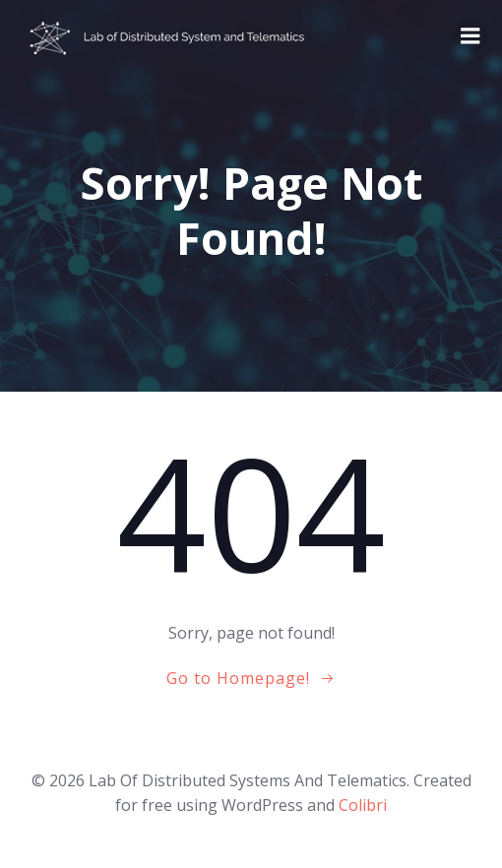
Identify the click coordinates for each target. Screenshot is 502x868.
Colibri (363, 805)
